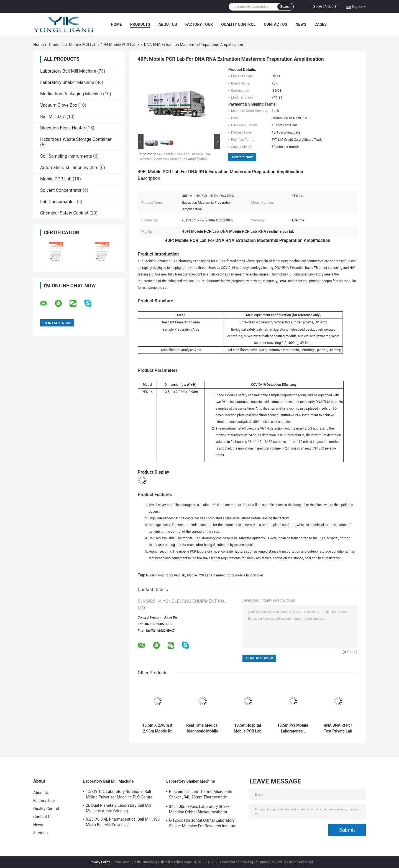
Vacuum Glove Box (59, 105)
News (301, 24)
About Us (168, 24)
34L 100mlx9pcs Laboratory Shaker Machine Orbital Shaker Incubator (200, 809)
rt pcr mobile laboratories (245, 575)
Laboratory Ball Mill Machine (68, 71)
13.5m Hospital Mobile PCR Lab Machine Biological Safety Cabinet (248, 728)
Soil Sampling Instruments (66, 156)
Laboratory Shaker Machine (67, 82)
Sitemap (40, 833)
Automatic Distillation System (69, 168)
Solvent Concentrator (61, 190)
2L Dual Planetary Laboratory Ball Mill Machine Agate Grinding (119, 808)
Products (140, 24)
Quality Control (238, 24)
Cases (321, 24)
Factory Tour (199, 24)
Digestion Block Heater (63, 128)
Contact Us (275, 24)
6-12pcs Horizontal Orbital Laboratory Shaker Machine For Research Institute (203, 823)
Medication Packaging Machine (71, 94)
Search (285, 7)
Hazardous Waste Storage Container (76, 139)
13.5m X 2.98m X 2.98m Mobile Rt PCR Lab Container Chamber (157, 728)
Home (116, 24)
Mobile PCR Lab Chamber (206, 575)
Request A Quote (324, 6)
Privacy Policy (100, 862)
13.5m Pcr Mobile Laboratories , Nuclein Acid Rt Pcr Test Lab (293, 728)
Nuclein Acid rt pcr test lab (166, 575)
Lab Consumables (58, 202)
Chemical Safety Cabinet (64, 213)
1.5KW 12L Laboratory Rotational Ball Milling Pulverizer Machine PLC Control (120, 794)
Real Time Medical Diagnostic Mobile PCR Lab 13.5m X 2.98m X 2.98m (202, 728)
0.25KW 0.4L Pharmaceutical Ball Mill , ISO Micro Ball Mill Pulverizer (123, 822)
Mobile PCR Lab (83, 45)
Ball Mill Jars (53, 117)
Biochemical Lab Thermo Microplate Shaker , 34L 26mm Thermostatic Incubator (201, 795)
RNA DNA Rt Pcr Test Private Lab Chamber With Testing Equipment (338, 728)
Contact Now (242, 157)
